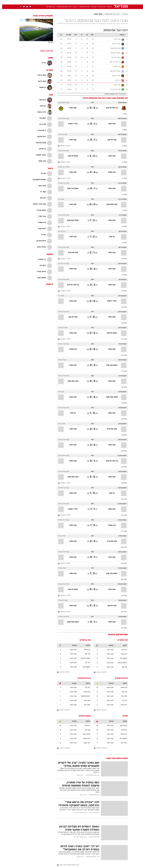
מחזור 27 (122, 531)
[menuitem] (110, 2)
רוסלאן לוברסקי (120, 663)
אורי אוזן (122, 667)
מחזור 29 (122, 563)
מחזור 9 (122, 243)
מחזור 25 (122, 499)
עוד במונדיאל (49, 7)
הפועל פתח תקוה (71, 220)
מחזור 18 (122, 387)
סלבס (89, 2)
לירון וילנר (122, 650)
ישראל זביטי (121, 726)
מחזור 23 (122, 467)
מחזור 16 (122, 355)
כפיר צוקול (85, 743)
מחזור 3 (122, 146)
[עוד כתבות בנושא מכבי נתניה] (90, 865)
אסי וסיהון (122, 730)
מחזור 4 (122, 162)
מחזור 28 (122, 547)
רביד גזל (85, 663)
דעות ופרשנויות (83, 7)
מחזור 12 (122, 291)
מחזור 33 (122, 628)
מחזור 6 (122, 195)
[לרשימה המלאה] (109, 672)
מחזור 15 (122, 339)
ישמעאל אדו (121, 659)
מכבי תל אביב (110, 140)
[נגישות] (3, 2)
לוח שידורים (100, 7)
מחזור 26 (122, 515)
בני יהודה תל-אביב (110, 108)
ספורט (104, 2)
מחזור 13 (122, 307)
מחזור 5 (122, 179)
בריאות (70, 2)
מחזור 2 (122, 130)
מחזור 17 (122, 371)
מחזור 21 (122, 435)
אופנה (46, 2)
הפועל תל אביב (71, 156)
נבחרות (92, 7)
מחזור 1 (122, 114)
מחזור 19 (122, 403)
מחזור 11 (122, 275)
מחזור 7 (122, 211)
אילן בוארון (122, 688)
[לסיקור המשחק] (62, 146)
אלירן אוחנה (84, 739)
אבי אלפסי (122, 734)
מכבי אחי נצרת (71, 253)
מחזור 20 (122, 419)
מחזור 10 (122, 259)
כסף (83, 2)
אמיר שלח (122, 696)
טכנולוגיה (54, 2)
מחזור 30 (122, 580)
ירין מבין (73, 7)
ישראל (48, 42)
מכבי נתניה (96, 14)
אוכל (77, 2)
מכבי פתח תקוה (110, 205)
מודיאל (123, 14)
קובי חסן (85, 730)
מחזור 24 (122, 483)
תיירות (63, 2)
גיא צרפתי (122, 654)
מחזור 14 (122, 323)
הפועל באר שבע (71, 189)
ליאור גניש (85, 705)
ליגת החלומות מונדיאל (62, 7)
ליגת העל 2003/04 (110, 14)
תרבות (96, 2)
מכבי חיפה (110, 269)
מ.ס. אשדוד (110, 172)
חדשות (111, 2)
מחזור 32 (122, 612)
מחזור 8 (122, 227)
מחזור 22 (122, 451)
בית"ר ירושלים (71, 124)
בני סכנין (110, 237)
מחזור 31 (122, 596)
